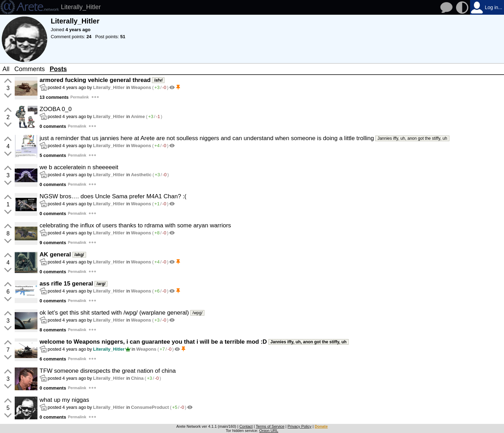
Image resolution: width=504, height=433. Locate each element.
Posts (58, 69)
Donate (321, 426)
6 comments (53, 359)
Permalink (80, 97)
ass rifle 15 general (66, 284)
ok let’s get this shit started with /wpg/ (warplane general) (114, 313)
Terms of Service (270, 426)
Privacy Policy (300, 426)
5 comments (53, 155)
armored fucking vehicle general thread (95, 80)
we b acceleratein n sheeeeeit (79, 167)
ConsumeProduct (150, 407)
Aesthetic (141, 175)
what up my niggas (64, 400)
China (137, 378)
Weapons (141, 87)
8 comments (53, 330)
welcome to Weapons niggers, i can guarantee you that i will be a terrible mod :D (153, 342)
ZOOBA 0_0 (56, 109)
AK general (55, 255)
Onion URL (268, 431)
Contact (246, 426)
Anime (138, 116)
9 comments (53, 243)
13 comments (54, 97)
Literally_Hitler (109, 87)
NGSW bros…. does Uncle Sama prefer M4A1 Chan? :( (113, 196)
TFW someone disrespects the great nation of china (108, 371)
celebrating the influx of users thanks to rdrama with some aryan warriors (135, 225)
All (6, 69)
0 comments (53, 126)
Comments (30, 69)
